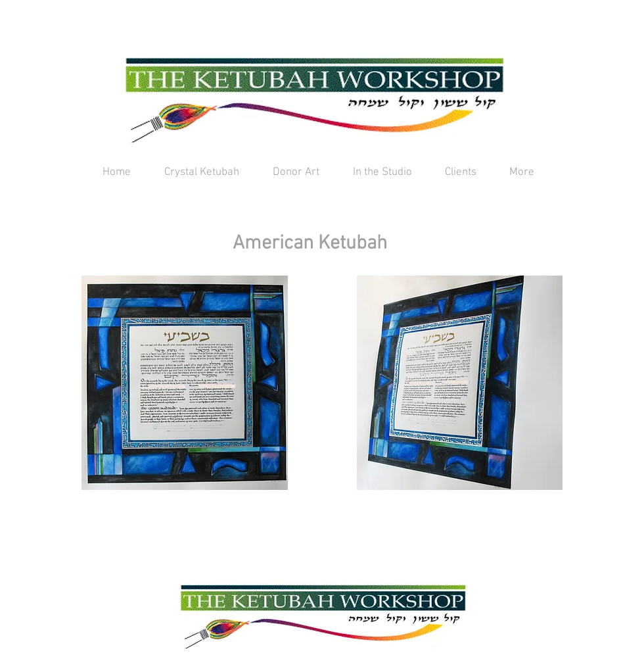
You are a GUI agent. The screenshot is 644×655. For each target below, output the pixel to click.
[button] (185, 383)
